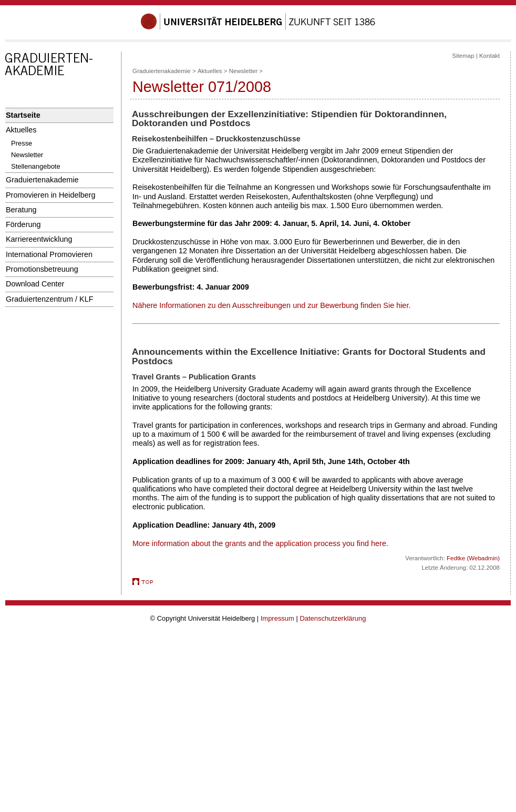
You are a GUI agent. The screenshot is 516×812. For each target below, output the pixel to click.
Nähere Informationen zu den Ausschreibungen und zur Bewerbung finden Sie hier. (271, 305)
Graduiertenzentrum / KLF (50, 299)
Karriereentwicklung (39, 239)
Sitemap (463, 56)
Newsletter (27, 155)
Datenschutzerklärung (333, 618)
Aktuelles (21, 130)
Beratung (21, 210)
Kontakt (489, 56)
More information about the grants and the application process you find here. (260, 543)
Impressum (277, 618)
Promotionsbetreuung (42, 269)
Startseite (23, 115)
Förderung (23, 224)
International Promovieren (49, 254)
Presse (22, 143)
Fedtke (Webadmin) (473, 558)
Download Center (35, 284)
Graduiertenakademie (42, 180)
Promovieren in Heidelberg (51, 195)
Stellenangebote (36, 166)
